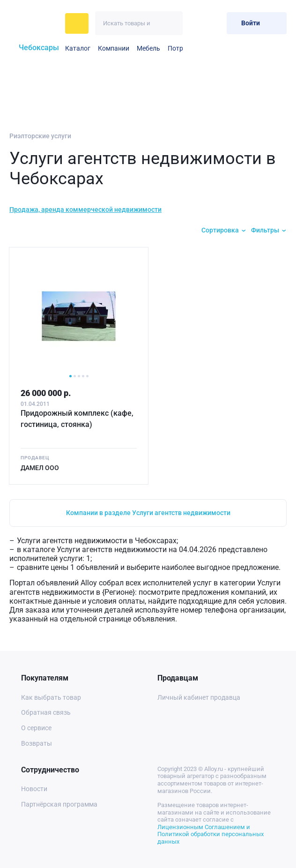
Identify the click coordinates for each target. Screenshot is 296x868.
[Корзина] (216, 23)
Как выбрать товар (51, 697)
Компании (114, 48)
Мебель (148, 48)
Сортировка (220, 230)
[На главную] (34, 23)
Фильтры (265, 230)
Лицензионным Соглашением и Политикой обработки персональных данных (211, 834)
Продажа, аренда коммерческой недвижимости (85, 210)
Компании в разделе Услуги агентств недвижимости (148, 513)
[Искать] (171, 23)
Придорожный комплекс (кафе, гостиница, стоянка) (77, 419)
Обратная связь (46, 712)
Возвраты (37, 743)
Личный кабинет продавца (199, 697)
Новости (34, 789)
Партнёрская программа (59, 804)
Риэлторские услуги (40, 136)
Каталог (78, 48)
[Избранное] (196, 23)
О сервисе (36, 728)
